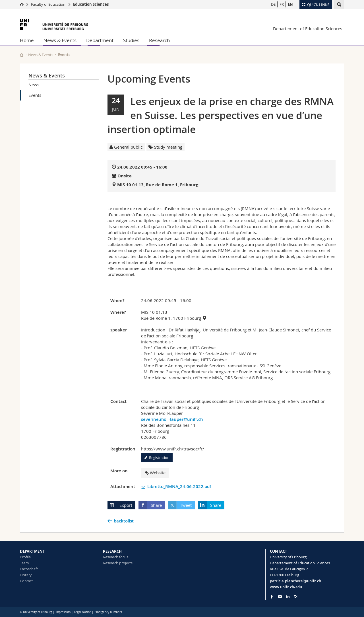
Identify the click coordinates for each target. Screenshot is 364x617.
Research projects (118, 563)
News (34, 85)
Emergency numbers (108, 612)
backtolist (124, 521)
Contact (26, 581)
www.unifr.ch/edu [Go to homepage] (286, 587)
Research (159, 40)
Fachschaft (29, 569)
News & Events (60, 40)
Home (27, 40)
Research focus (116, 557)
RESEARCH (112, 551)
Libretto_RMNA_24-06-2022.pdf (179, 486)
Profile (25, 557)
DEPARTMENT (32, 551)
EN (290, 4)
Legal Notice (82, 612)
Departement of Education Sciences (308, 28)
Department (100, 40)
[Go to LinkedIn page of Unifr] (288, 597)
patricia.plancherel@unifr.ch (295, 581)
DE (273, 4)
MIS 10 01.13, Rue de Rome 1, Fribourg (158, 185)
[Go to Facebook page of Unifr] (272, 596)
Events (35, 95)
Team (24, 563)
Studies (131, 40)
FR (282, 4)
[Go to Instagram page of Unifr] (296, 597)
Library (26, 575)
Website (155, 473)
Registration (157, 458)
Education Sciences (91, 4)
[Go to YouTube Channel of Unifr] (280, 597)
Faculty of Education (48, 4)
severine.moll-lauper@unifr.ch (172, 419)
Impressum (63, 612)
